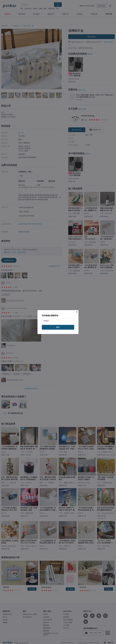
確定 (58, 327)
